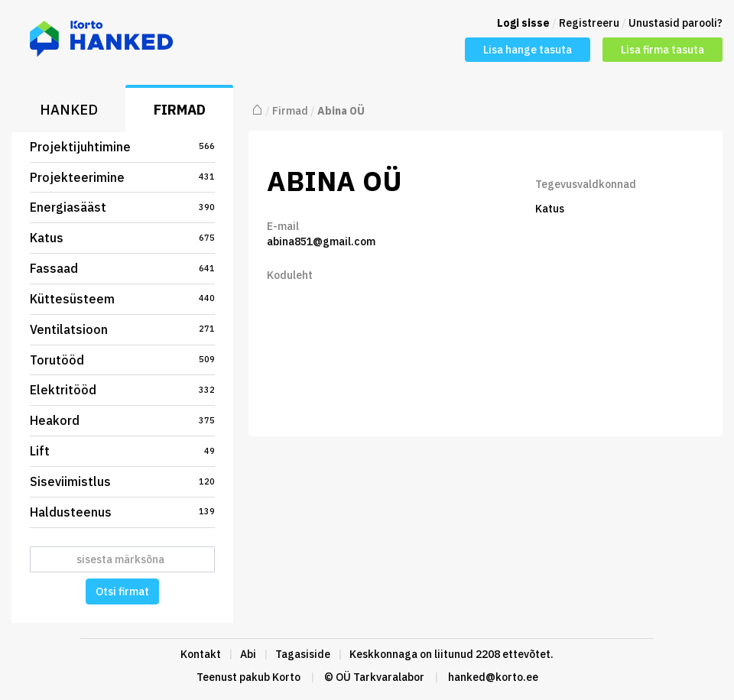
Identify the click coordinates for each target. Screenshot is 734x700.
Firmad (180, 110)
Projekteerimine (122, 177)
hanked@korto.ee (493, 677)
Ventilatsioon (122, 329)
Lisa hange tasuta (528, 50)
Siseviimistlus (122, 481)
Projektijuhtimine (122, 147)
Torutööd (122, 360)
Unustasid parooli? (676, 23)
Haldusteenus (122, 512)
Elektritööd (122, 390)
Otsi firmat (122, 591)
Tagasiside (303, 654)
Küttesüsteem (122, 299)
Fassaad (122, 268)
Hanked (69, 110)
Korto (286, 677)
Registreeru (589, 23)
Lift (122, 451)
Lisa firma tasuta (663, 50)
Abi (248, 654)
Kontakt (201, 654)
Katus (122, 238)
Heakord (122, 420)
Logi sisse (523, 23)
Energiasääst (122, 207)
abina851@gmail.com (321, 241)
